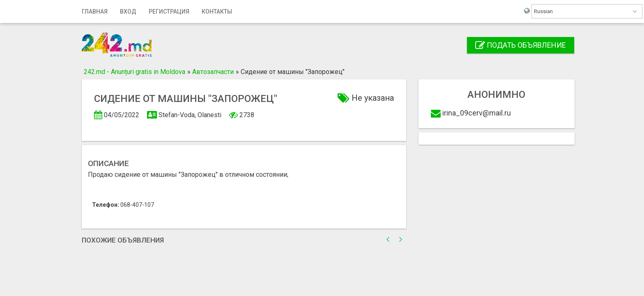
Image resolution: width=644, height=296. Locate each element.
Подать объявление (521, 45)
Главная (95, 12)
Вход (128, 12)
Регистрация (169, 12)
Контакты (217, 12)
